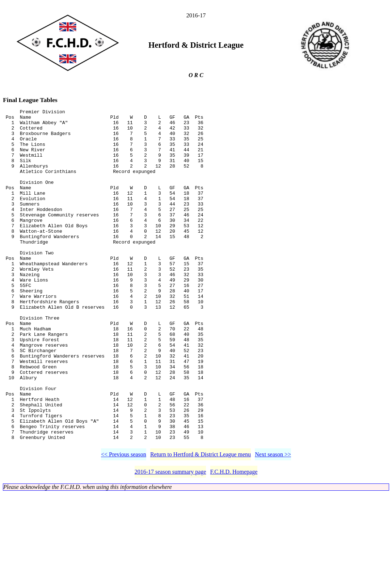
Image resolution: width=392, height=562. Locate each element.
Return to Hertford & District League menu (201, 523)
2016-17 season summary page (170, 540)
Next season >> (273, 523)
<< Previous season (124, 523)
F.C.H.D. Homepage (234, 540)
